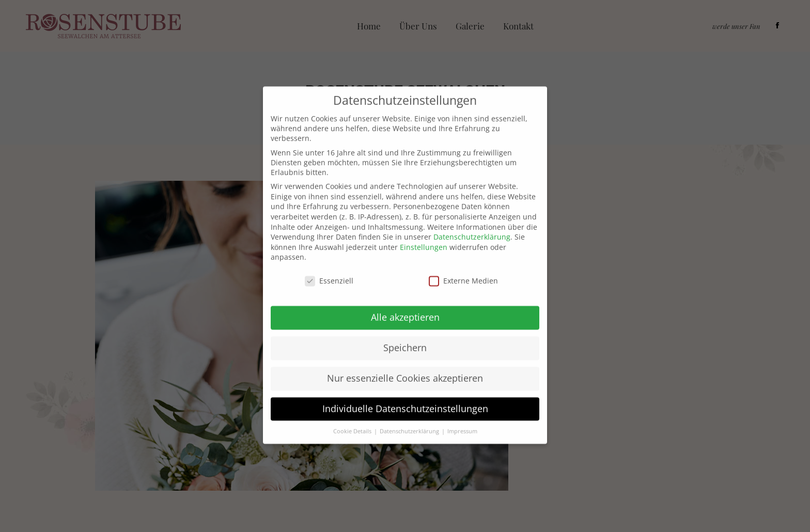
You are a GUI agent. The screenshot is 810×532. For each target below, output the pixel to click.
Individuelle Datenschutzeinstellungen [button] (405, 393)
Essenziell (329, 266)
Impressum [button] (462, 416)
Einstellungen (424, 232)
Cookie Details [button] (353, 416)
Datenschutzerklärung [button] (410, 416)
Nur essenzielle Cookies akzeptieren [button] (405, 363)
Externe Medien (463, 266)
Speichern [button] (405, 332)
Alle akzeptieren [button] (405, 302)
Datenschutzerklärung (472, 222)
